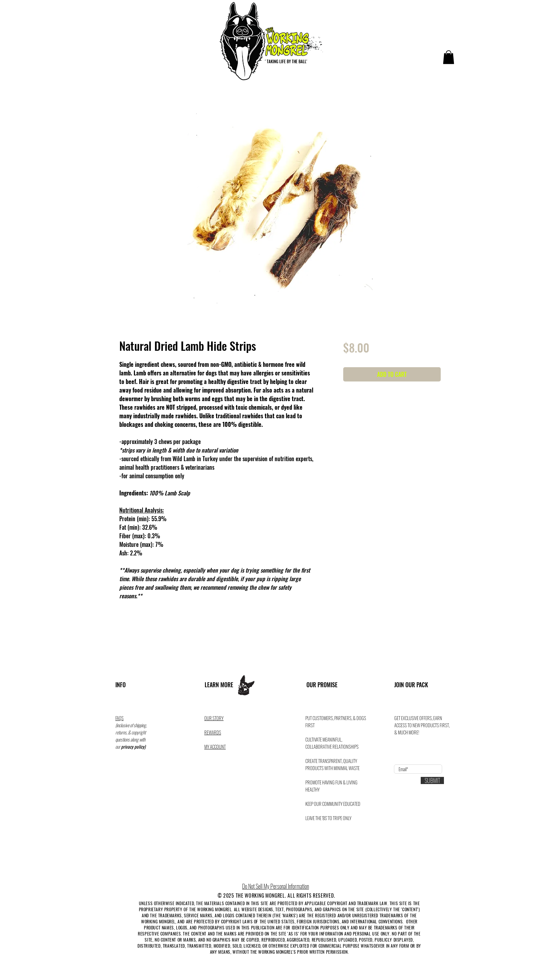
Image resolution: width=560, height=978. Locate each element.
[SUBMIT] (432, 780)
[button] (449, 57)
